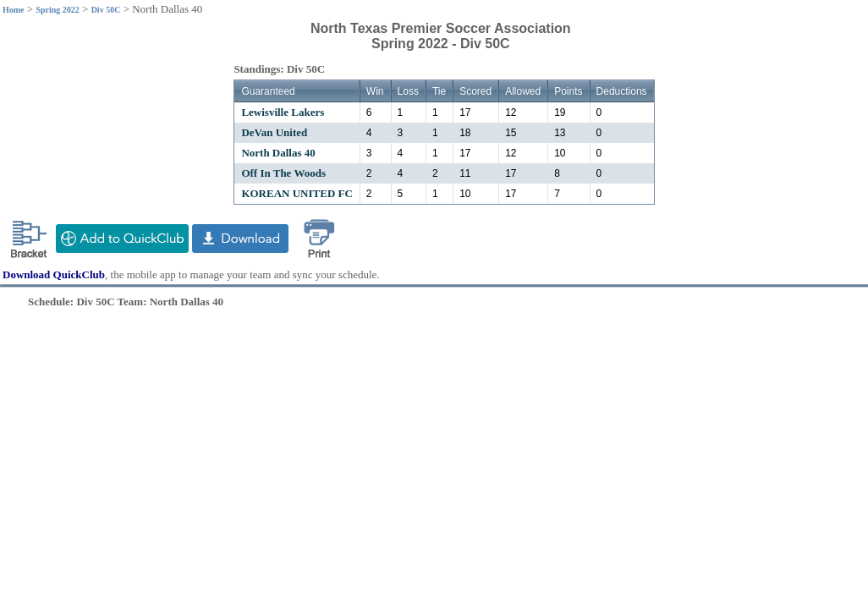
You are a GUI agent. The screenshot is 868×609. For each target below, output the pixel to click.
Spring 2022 (57, 10)
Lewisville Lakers (283, 112)
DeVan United (274, 132)
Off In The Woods (283, 173)
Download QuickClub (54, 274)
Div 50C (106, 10)
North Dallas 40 (278, 153)
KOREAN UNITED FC (297, 193)
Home (14, 10)
